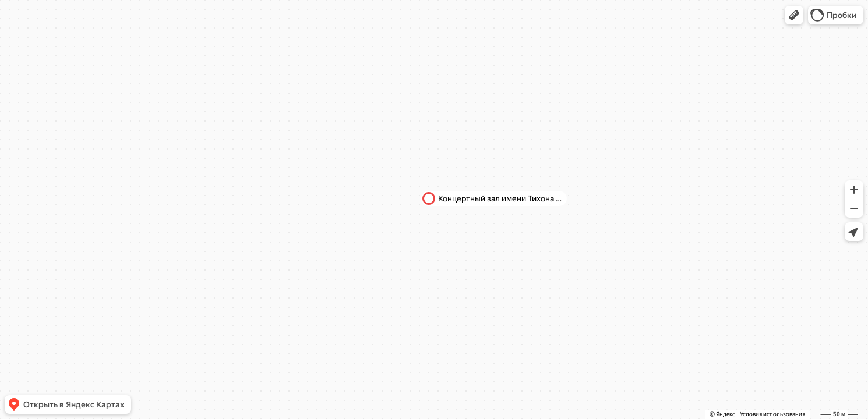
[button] (794, 15)
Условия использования (772, 414)
